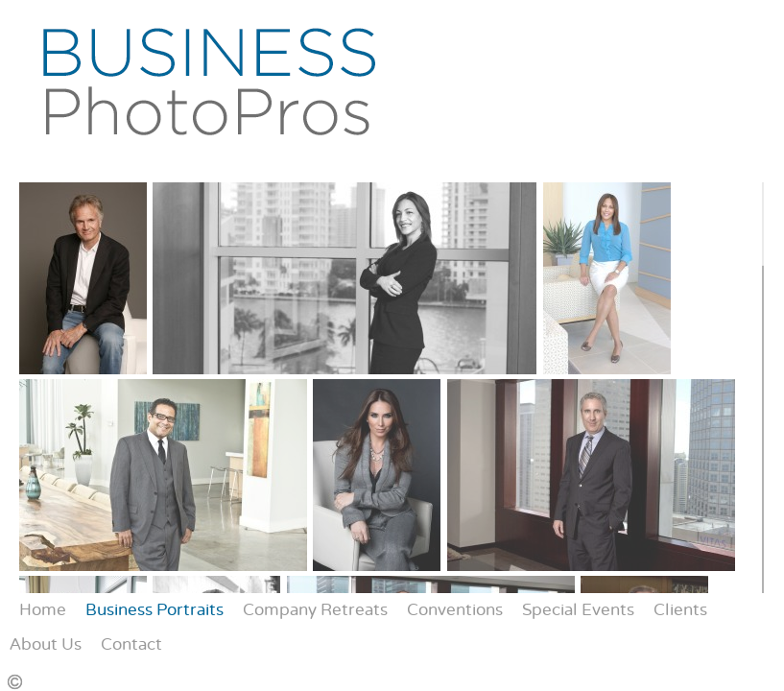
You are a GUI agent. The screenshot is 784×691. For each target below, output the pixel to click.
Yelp (660, 677)
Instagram (632, 677)
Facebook (604, 677)
